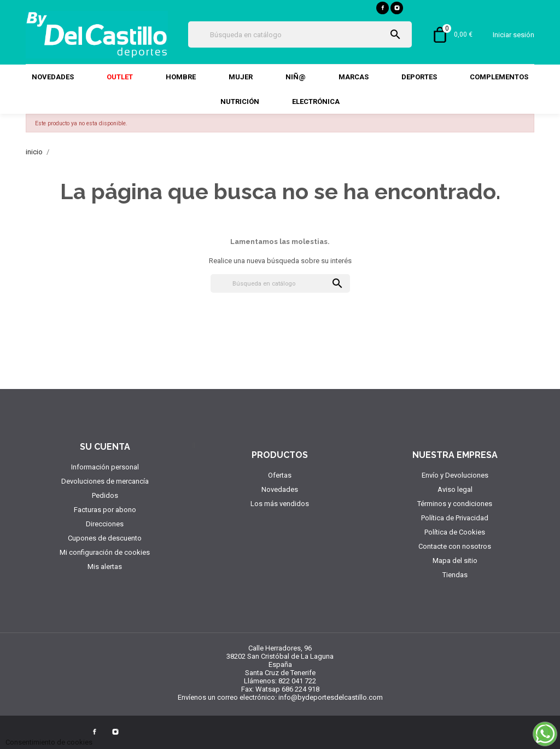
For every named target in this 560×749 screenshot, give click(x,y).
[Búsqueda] (300, 34)
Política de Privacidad (455, 518)
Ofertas (280, 475)
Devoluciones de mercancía (105, 481)
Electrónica (316, 101)
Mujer (241, 77)
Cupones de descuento (105, 538)
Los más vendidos (280, 504)
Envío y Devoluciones (455, 475)
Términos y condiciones (455, 504)
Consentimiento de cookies (49, 742)
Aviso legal (455, 489)
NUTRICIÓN (240, 101)
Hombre (181, 77)
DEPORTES (419, 77)
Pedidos (105, 495)
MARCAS (354, 77)
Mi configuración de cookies (105, 552)
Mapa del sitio (455, 561)
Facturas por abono (105, 510)
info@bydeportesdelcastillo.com (331, 697)
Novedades (53, 77)
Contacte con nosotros (455, 546)
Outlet (120, 77)
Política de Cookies (455, 532)
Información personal (105, 467)
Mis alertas (105, 567)
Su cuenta (105, 447)
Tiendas (455, 575)
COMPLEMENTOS (499, 77)
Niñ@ (296, 77)
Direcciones (105, 524)
